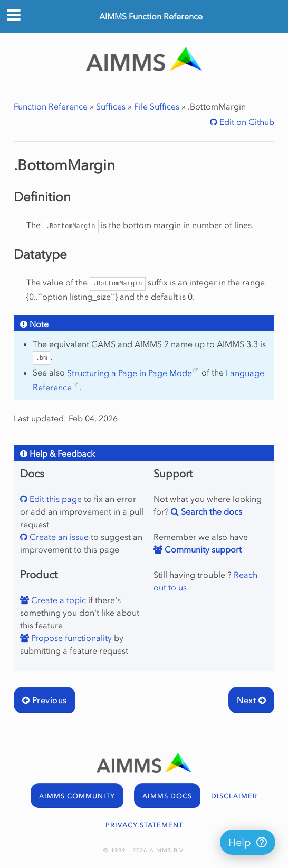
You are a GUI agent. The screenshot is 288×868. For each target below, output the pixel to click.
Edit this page (55, 499)
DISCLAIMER (234, 796)
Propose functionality (70, 638)
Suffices (111, 106)
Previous (45, 700)
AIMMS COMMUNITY (77, 796)
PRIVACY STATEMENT (144, 825)
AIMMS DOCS (167, 796)
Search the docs (210, 511)
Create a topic (57, 600)
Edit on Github (246, 122)
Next (251, 700)
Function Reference (51, 106)
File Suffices (157, 106)
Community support (202, 549)
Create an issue (58, 537)
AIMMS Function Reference (151, 16)
